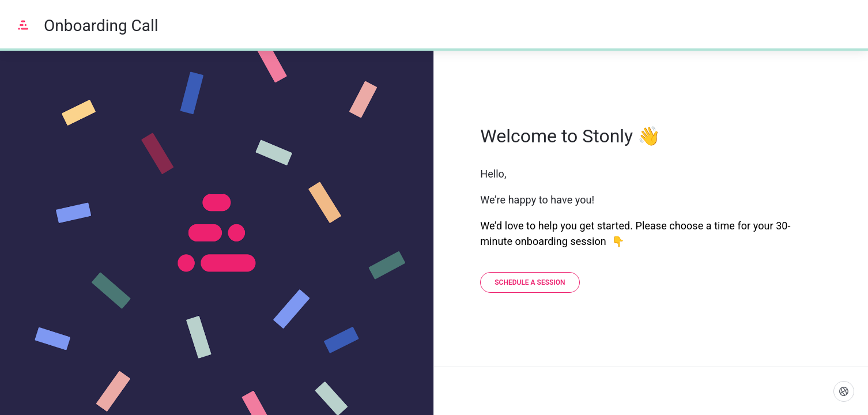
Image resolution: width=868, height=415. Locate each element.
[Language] (844, 391)
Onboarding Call (101, 26)
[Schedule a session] (530, 282)
